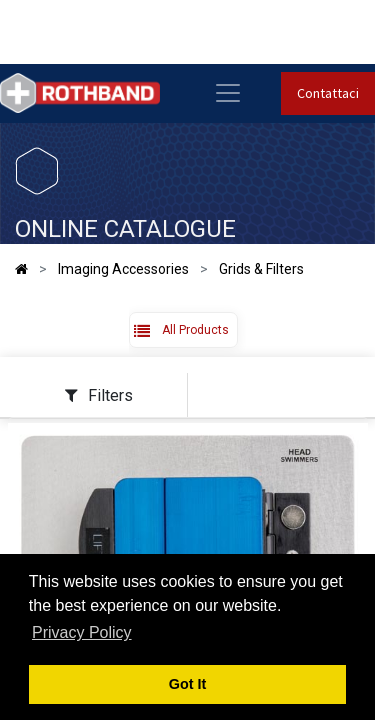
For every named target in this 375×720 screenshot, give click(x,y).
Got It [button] (188, 684)
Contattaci (328, 93)
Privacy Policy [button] (82, 632)
